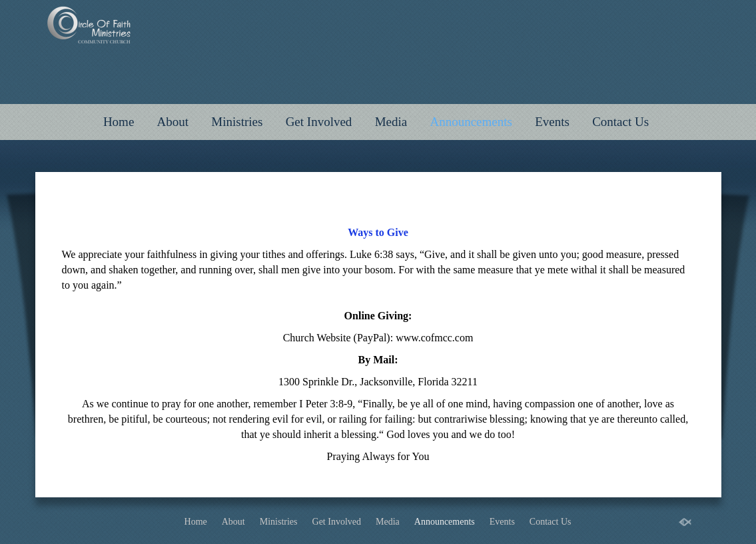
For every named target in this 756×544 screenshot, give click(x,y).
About (173, 122)
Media (391, 122)
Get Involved (319, 122)
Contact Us (620, 122)
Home (119, 122)
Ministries (237, 122)
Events (552, 122)
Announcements (471, 122)
